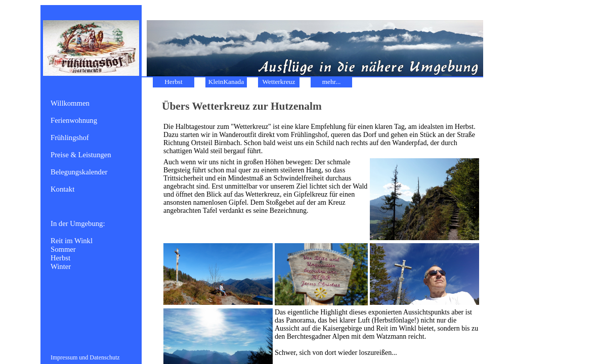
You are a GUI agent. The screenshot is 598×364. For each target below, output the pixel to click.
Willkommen (70, 103)
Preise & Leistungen (81, 155)
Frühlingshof (70, 138)
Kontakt (62, 189)
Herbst (60, 258)
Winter (61, 266)
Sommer (63, 249)
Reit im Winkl (72, 241)
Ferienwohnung (74, 120)
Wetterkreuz (279, 82)
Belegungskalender (79, 172)
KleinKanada (226, 82)
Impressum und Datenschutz (85, 357)
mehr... (332, 82)
